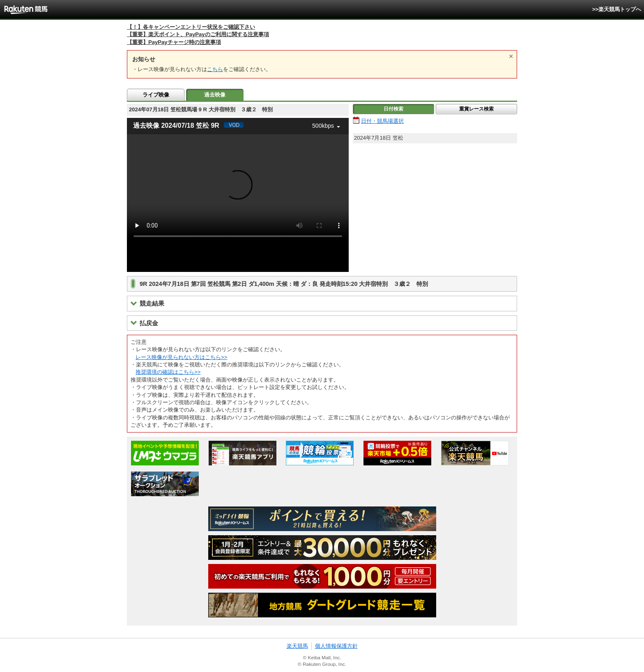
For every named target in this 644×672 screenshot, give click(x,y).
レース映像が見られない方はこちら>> (181, 357)
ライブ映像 (156, 95)
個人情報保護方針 (336, 646)
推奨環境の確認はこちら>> (168, 372)
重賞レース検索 (476, 109)
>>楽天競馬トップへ (617, 9)
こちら (215, 69)
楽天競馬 (297, 646)
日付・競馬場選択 (382, 121)
